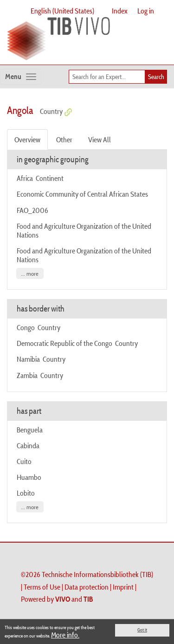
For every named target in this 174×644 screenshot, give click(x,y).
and (74, 599)
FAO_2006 (32, 210)
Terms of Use (42, 587)
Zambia (27, 375)
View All (100, 139)
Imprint (123, 587)
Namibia (28, 359)
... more (30, 274)
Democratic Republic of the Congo (64, 343)
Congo (26, 327)
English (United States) (62, 11)
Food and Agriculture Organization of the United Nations (84, 230)
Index (120, 11)
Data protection (87, 587)
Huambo (29, 477)
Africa (25, 178)
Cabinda (28, 445)
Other (64, 139)
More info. (65, 635)
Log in (146, 11)
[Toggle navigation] (21, 77)
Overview (27, 139)
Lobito (26, 493)
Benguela (30, 430)
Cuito (24, 461)
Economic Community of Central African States (83, 194)
